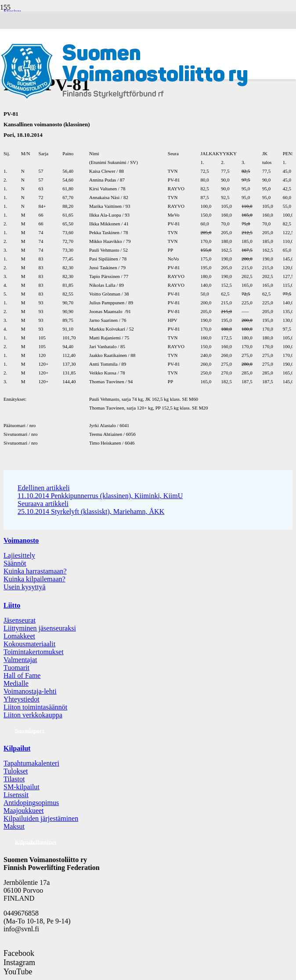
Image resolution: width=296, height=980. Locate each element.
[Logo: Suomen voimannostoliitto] (124, 98)
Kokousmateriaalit (29, 644)
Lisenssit (16, 795)
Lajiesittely (19, 555)
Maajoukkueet (24, 811)
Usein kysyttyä (25, 587)
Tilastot (14, 779)
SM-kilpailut (22, 787)
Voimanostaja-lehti (30, 691)
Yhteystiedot (22, 699)
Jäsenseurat (20, 620)
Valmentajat (20, 660)
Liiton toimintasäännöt (35, 707)
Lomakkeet (19, 636)
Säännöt (15, 563)
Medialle (16, 683)
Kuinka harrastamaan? (35, 571)
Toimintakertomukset (34, 652)
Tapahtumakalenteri (31, 763)
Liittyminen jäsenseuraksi (40, 628)
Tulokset (16, 771)
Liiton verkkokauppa (33, 715)
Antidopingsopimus (31, 803)
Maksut (14, 826)
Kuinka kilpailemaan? (34, 579)
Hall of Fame (22, 675)
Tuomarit (16, 668)
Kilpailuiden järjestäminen (41, 818)
